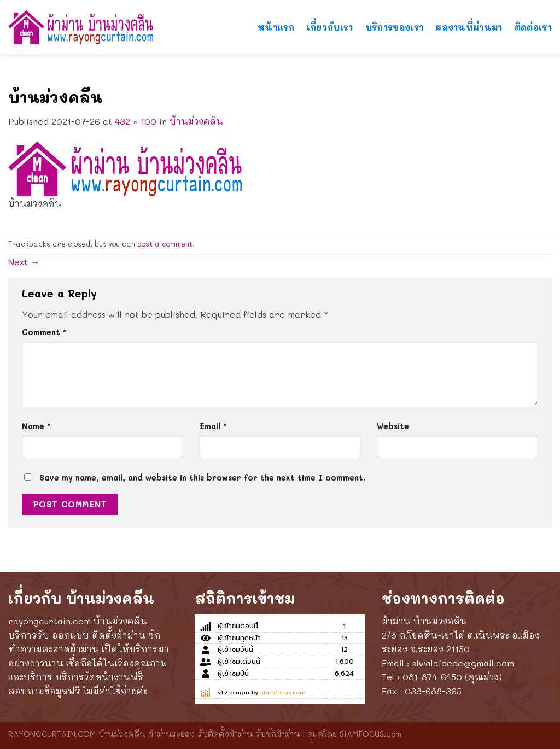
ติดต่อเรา (533, 21)
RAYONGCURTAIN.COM (52, 734)
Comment (44, 332)
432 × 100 (136, 121)
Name (36, 426)
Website (393, 426)
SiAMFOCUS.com (371, 734)
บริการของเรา (395, 21)
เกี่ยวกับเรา (330, 21)
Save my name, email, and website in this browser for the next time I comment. (202, 478)
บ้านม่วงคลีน (196, 121)
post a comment (165, 244)
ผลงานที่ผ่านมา (469, 21)
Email (213, 426)
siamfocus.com (283, 692)
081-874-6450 (432, 677)
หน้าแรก (276, 21)
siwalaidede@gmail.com (463, 663)
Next (24, 262)
